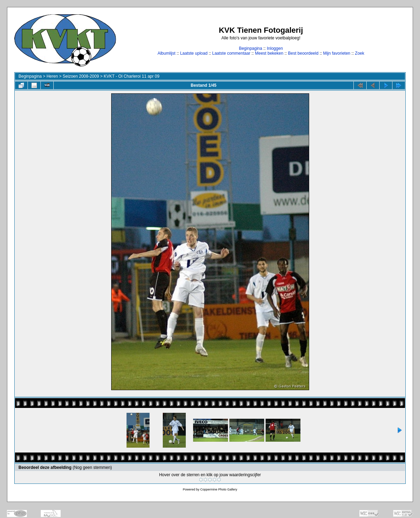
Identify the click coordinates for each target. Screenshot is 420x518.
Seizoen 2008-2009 (81, 76)
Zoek (360, 53)
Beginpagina (250, 48)
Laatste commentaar (231, 53)
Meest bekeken (269, 53)
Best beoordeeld (303, 53)
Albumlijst (166, 53)
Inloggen (275, 48)
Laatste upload (194, 53)
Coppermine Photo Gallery (219, 489)
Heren (52, 76)
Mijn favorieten (337, 53)
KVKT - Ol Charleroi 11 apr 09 (132, 76)
